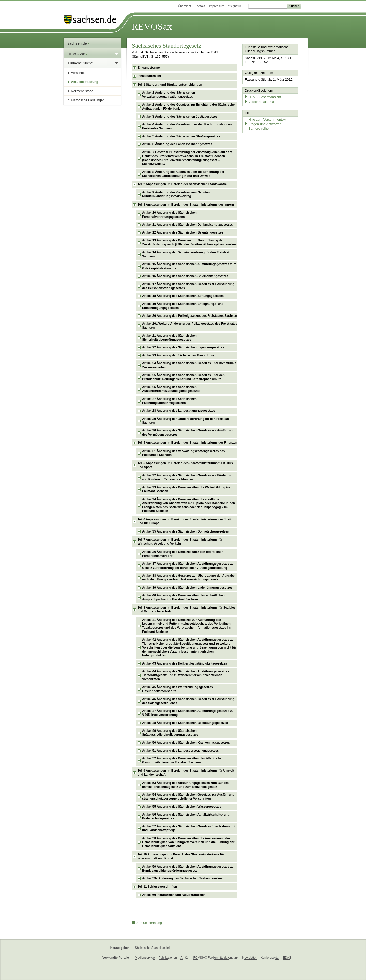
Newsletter (249, 958)
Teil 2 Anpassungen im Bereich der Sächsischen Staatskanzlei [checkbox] (183, 184)
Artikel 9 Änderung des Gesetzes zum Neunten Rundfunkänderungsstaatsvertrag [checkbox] (176, 194)
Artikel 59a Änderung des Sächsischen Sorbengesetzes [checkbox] (182, 878)
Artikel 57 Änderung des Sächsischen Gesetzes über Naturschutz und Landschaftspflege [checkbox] (189, 828)
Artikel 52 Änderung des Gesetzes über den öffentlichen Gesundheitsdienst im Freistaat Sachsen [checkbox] (183, 760)
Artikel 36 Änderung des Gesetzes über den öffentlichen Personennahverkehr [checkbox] (183, 554)
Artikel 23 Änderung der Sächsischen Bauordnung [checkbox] (179, 355)
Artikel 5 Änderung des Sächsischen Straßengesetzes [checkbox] (181, 136)
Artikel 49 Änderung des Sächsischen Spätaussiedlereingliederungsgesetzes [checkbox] (170, 733)
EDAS (287, 958)
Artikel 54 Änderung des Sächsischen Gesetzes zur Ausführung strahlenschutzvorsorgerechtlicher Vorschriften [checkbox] (188, 797)
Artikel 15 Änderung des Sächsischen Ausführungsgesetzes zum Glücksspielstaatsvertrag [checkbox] (189, 266)
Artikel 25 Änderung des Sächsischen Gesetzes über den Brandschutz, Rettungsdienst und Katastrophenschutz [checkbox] (183, 377)
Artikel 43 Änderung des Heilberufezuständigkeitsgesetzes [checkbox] (185, 663)
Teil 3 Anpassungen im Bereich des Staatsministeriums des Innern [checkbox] (186, 205)
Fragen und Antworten (262, 123)
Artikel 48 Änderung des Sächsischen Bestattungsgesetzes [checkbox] (185, 723)
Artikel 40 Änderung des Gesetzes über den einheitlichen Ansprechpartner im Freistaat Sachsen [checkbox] (183, 597)
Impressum (217, 6)
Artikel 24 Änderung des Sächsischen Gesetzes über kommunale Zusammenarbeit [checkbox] (189, 365)
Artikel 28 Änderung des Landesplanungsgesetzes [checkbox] (179, 411)
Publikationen (168, 958)
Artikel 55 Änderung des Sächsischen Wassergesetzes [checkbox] (182, 807)
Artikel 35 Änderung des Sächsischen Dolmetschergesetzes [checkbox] (185, 531)
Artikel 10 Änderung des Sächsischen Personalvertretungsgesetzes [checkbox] (169, 215)
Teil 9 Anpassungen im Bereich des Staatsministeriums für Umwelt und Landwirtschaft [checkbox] (186, 773)
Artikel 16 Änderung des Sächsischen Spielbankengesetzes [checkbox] (185, 276)
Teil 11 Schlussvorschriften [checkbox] (157, 887)
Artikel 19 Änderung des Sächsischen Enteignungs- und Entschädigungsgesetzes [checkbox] (183, 306)
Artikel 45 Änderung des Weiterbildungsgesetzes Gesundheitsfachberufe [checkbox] (178, 689)
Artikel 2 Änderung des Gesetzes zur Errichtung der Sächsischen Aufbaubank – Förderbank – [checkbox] (189, 107)
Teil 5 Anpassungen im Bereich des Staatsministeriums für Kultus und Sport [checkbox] (185, 465)
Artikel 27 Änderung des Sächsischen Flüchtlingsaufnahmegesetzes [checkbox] (169, 401)
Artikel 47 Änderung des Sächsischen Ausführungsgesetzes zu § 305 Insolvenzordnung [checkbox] (188, 713)
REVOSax (152, 27)
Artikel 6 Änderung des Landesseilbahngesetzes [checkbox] (177, 144)
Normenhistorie (82, 91)
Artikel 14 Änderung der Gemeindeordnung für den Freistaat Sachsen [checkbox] (186, 254)
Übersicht (184, 6)
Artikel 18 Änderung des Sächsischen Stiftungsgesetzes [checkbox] (183, 296)
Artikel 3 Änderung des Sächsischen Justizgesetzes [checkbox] (180, 117)
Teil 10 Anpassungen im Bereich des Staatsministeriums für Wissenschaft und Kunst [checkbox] (181, 856)
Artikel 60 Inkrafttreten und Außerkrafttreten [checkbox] (174, 895)
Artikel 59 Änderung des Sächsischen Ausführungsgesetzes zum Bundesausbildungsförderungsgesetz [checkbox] (189, 869)
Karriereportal (270, 958)
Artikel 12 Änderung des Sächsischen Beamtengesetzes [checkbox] (183, 232)
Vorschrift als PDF (259, 101)
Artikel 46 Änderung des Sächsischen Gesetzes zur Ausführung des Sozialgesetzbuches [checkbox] (188, 701)
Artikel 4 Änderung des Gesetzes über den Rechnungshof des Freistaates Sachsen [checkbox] (187, 126)
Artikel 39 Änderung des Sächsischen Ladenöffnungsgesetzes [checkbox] (187, 588)
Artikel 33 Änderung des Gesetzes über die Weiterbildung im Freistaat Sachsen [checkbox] (186, 489)
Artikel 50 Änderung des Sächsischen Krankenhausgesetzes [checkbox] (186, 743)
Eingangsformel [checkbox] (149, 68)
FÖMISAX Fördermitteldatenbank (216, 958)
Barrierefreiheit (257, 128)
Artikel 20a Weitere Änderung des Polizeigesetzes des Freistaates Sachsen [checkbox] (190, 326)
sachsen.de (79, 43)
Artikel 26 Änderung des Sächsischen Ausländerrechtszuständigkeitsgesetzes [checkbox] (171, 389)
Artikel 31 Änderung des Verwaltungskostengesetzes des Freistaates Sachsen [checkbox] (183, 453)
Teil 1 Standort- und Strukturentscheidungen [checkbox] (170, 85)
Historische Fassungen (88, 100)
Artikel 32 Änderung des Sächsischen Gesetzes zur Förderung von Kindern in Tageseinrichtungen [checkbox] (187, 477)
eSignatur (234, 6)
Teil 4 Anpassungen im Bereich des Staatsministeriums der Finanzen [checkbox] (187, 443)
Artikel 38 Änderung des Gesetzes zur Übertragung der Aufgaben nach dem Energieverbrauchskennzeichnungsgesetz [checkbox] (189, 578)
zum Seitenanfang (147, 923)
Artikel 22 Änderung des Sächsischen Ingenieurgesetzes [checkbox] (183, 347)
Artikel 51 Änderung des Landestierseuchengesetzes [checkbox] (180, 751)
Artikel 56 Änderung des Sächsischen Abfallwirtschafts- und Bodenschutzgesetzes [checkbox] (186, 817)
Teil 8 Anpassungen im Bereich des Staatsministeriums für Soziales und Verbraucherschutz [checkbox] (186, 610)
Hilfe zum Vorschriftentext (265, 119)
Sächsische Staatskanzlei (152, 948)
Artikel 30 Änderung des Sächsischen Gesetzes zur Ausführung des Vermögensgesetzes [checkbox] (188, 433)
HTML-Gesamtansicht (262, 97)
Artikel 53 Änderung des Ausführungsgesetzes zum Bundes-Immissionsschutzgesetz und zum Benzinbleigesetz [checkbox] (186, 785)
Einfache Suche (80, 63)
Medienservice (145, 958)
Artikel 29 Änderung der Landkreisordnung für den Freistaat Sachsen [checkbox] (186, 421)
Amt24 (185, 958)
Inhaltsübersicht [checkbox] (149, 76)
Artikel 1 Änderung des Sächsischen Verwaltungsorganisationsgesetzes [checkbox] (169, 95)
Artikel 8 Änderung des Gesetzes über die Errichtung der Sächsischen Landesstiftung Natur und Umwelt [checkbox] (183, 174)
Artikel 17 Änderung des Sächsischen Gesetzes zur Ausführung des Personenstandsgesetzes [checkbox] (188, 286)
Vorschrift (78, 73)
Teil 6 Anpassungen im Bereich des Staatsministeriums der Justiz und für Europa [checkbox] (185, 521)
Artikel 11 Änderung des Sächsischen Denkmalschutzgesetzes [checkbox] (187, 225)
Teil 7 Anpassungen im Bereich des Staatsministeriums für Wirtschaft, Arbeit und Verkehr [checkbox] (180, 542)
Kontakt (200, 6)
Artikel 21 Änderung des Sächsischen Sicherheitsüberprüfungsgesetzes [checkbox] (169, 338)
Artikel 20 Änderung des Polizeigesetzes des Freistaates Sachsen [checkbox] (189, 316)
